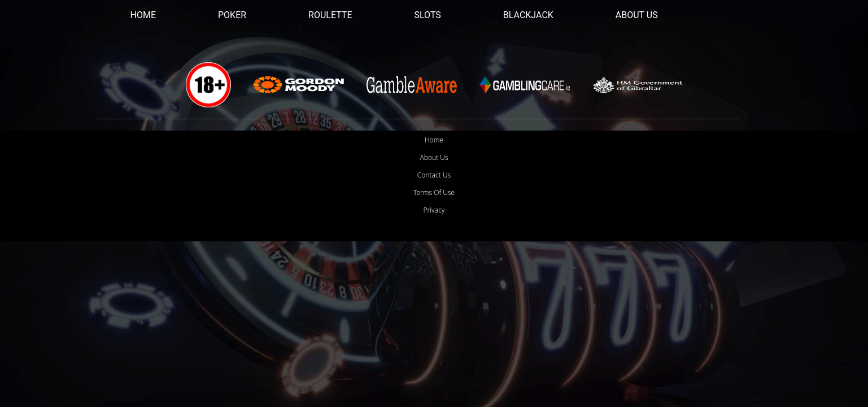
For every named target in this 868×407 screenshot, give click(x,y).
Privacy (434, 210)
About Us (637, 15)
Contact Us (434, 175)
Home (143, 15)
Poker (232, 15)
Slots (428, 15)
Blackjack (528, 15)
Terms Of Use (434, 192)
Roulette (330, 15)
